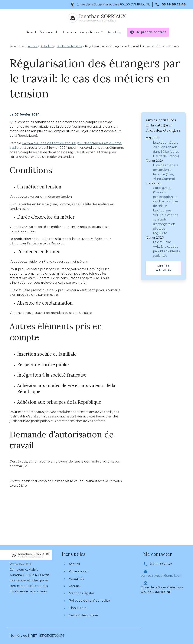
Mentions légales (79, 593)
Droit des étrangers (69, 46)
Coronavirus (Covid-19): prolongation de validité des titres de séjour (166, 196)
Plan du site (75, 608)
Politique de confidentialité (87, 601)
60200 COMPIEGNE (114, 4)
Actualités (114, 32)
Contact (72, 586)
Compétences (90, 32)
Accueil (31, 32)
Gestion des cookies (81, 615)
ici (28, 209)
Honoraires (69, 32)
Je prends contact (148, 32)
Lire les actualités (163, 267)
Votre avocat (49, 32)
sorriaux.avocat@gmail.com (162, 576)
